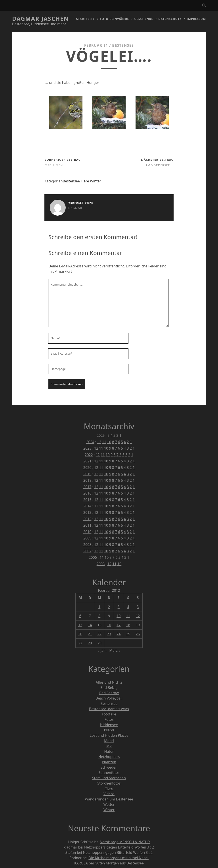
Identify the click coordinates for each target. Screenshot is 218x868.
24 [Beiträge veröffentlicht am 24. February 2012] (119, 634)
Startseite (85, 19)
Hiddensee (109, 725)
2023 (87, 448)
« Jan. (102, 650)
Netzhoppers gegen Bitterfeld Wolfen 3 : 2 (119, 847)
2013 (87, 512)
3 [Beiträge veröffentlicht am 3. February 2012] (119, 607)
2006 (93, 557)
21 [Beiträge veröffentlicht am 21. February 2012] (90, 634)
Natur (109, 751)
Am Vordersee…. (160, 165)
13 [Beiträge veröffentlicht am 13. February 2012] (80, 625)
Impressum (196, 19)
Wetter (109, 804)
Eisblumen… (55, 165)
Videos (109, 794)
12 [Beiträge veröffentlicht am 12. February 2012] (138, 616)
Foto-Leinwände (115, 19)
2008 (87, 545)
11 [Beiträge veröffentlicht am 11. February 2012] (128, 616)
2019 (87, 474)
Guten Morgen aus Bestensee (119, 863)
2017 (87, 487)
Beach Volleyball (109, 698)
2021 (87, 461)
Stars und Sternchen (109, 778)
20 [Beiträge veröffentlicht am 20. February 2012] (80, 634)
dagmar (75, 208)
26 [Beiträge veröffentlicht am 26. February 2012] (138, 634)
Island (109, 730)
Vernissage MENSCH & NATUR (125, 842)
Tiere (85, 181)
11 (104, 442)
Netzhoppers (109, 757)
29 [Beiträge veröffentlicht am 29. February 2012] (99, 643)
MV (109, 746)
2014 (87, 506)
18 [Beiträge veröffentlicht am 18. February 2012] (128, 625)
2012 (87, 519)
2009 (87, 538)
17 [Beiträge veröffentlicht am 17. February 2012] (119, 625)
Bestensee (123, 45)
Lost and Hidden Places (109, 735)
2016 (87, 493)
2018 (87, 480)
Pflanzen (109, 762)
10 (109, 442)
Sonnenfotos (109, 773)
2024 (90, 442)
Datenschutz (170, 19)
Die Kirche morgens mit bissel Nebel (119, 858)
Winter (96, 181)
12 (99, 442)
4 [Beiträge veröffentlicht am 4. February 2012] (128, 607)
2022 (89, 455)
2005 (101, 564)
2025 (101, 435)
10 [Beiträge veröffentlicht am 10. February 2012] (119, 616)
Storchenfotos (109, 783)
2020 (87, 468)
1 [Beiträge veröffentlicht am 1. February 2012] (99, 607)
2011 (87, 525)
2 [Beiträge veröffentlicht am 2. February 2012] (109, 607)
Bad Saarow (109, 693)
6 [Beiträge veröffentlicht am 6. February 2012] (80, 616)
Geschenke (144, 19)
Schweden (109, 767)
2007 (87, 551)
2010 (87, 532)
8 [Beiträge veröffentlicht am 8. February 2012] (99, 616)
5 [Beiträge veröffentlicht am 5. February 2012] (138, 607)
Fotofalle (109, 714)
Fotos (109, 719)
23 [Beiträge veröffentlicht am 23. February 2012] (109, 634)
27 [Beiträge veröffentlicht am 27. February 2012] (80, 643)
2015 (87, 500)
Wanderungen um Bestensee (109, 799)
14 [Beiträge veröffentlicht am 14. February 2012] (90, 625)
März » (115, 650)
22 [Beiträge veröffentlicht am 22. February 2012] (99, 634)
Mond (109, 741)
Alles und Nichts (109, 682)
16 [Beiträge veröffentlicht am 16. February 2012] (109, 625)
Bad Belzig (109, 688)
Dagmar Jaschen (40, 19)
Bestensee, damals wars (109, 709)
